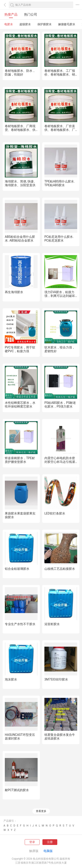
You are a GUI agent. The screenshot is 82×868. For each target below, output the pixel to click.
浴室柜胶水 (52, 624)
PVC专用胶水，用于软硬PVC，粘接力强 (20, 349)
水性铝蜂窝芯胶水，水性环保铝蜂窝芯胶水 (20, 405)
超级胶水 (25, 24)
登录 (32, 842)
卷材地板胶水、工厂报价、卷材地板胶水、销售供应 (60, 74)
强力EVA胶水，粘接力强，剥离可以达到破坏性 (60, 296)
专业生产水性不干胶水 (20, 624)
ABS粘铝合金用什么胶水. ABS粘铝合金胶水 (20, 239)
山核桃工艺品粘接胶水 (60, 569)
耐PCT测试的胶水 (17, 790)
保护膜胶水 (44, 24)
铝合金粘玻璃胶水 (17, 569)
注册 (50, 842)
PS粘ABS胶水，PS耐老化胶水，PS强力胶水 (60, 405)
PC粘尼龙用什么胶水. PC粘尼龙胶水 (59, 239)
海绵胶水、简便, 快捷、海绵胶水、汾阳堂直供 (21, 183)
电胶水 (9, 24)
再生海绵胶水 (14, 292)
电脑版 (48, 851)
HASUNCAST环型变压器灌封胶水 (20, 737)
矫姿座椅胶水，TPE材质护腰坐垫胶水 (20, 460)
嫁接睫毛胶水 (67, 24)
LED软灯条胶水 (55, 513)
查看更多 (41, 811)
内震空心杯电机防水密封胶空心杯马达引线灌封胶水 (60, 462)
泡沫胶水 (11, 679)
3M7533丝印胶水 (56, 679)
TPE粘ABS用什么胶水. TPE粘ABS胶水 (60, 183)
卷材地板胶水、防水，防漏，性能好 (20, 73)
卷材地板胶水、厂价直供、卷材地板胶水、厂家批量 (60, 130)
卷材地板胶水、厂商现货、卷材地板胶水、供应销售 (20, 130)
